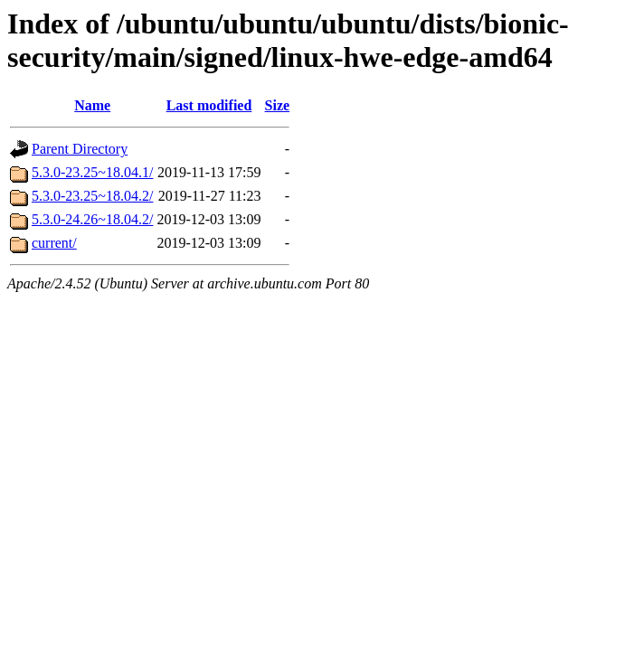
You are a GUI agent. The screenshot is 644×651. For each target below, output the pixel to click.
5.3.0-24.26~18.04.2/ (92, 219)
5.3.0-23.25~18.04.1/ (92, 172)
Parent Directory (80, 149)
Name (92, 105)
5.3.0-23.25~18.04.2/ (92, 196)
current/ (54, 243)
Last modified (209, 105)
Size (278, 105)
